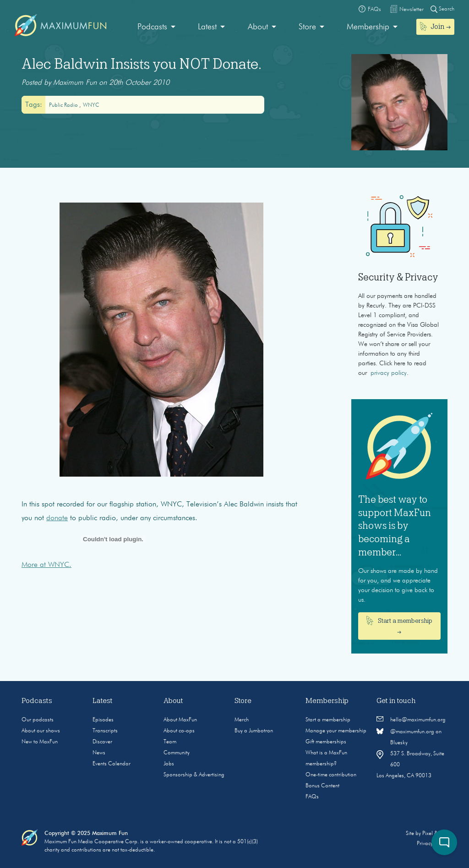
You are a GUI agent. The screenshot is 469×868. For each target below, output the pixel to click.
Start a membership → (400, 626)
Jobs (169, 764)
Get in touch (396, 701)
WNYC (91, 105)
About (258, 27)
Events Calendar (112, 764)
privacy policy (389, 373)
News (99, 753)
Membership (368, 27)
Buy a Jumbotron (254, 731)
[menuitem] (156, 27)
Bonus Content (322, 786)
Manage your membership (336, 731)
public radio (64, 105)
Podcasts (152, 27)
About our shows (41, 731)
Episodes (103, 720)
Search (442, 9)
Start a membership (328, 720)
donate (57, 518)
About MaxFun (180, 720)
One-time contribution (331, 775)
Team (170, 742)
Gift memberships (326, 742)
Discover (102, 742)
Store (307, 27)
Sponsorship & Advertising (194, 775)
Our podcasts (38, 720)
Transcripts (105, 731)
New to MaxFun (40, 742)
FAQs (312, 797)
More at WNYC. (46, 565)
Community (177, 753)
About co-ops (179, 731)
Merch (242, 720)
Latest (207, 27)
